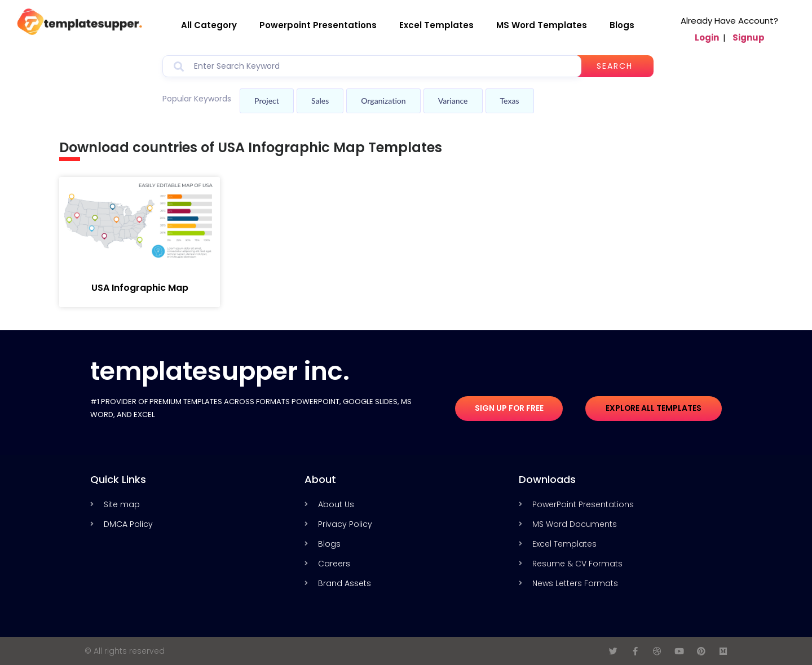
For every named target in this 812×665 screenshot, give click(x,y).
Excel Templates (436, 25)
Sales (320, 101)
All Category (209, 25)
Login (707, 37)
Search (616, 66)
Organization (383, 101)
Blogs (622, 25)
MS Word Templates (542, 25)
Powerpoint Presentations (318, 25)
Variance (453, 101)
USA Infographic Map (140, 288)
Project (267, 101)
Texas (510, 101)
